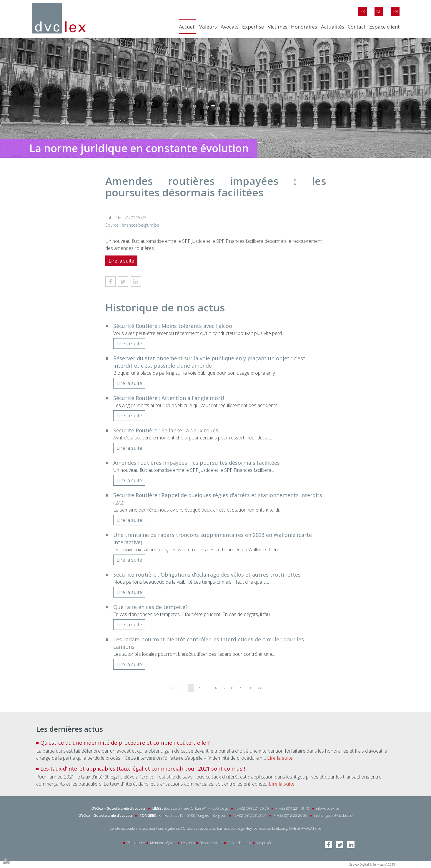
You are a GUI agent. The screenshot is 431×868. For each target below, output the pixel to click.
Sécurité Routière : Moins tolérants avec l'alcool (173, 326)
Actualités (333, 27)
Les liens (188, 843)
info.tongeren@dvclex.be (333, 815)
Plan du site (136, 843)
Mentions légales (163, 843)
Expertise (253, 27)
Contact (357, 27)
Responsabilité (211, 843)
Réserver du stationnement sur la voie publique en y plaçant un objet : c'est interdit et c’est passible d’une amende (209, 362)
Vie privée (264, 843)
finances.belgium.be (140, 225)
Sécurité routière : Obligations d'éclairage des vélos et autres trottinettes (207, 575)
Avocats (230, 27)
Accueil (187, 27)
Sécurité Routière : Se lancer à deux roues (166, 430)
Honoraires (304, 27)
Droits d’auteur (239, 843)
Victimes (278, 27)
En (395, 11)
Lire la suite (121, 261)
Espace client (384, 27)
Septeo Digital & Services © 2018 (372, 864)
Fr (363, 11)
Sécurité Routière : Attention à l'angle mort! (169, 398)
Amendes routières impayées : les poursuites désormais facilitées (197, 463)
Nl (379, 11)
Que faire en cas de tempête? (150, 607)
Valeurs (208, 27)
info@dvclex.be (328, 808)
